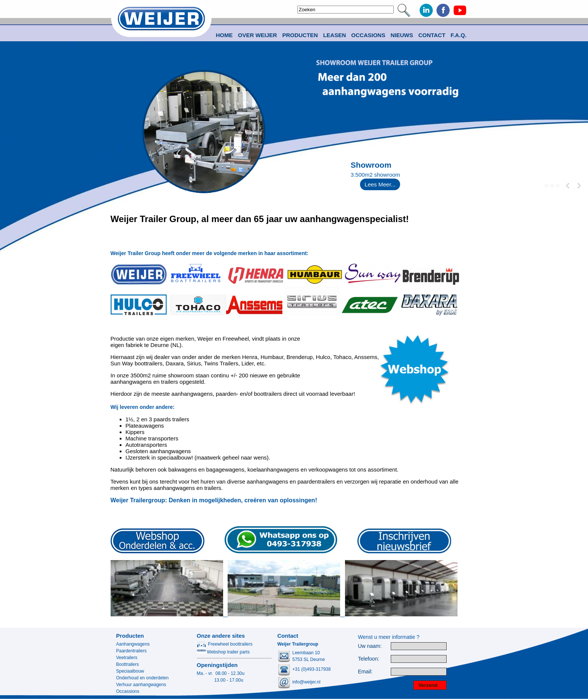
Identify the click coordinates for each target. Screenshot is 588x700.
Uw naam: (370, 646)
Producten (130, 636)
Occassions (128, 691)
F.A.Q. (459, 35)
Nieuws (402, 35)
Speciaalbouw (130, 671)
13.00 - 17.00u (220, 680)
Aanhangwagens (133, 644)
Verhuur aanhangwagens (141, 685)
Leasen (335, 35)
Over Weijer (258, 35)
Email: (365, 672)
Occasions (368, 35)
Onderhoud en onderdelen (142, 678)
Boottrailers (128, 664)
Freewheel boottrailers (225, 644)
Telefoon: (369, 659)
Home (224, 35)
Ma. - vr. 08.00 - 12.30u (221, 673)
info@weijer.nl (307, 682)
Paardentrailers (131, 651)
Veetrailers (127, 658)
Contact (432, 35)
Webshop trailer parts (223, 652)
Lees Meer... (380, 184)
